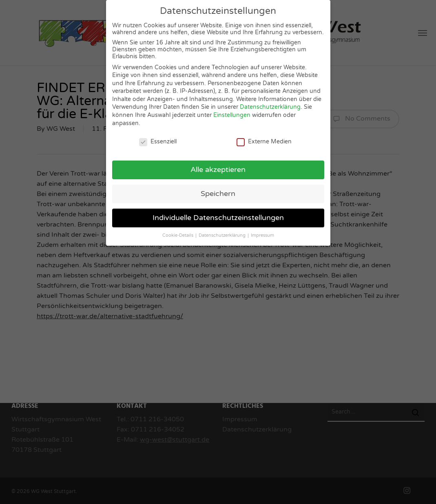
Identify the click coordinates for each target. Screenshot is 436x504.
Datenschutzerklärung (270, 106)
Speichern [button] (218, 193)
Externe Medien (264, 140)
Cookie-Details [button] (178, 234)
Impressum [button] (262, 234)
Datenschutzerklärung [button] (223, 234)
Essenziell (158, 140)
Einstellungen (232, 114)
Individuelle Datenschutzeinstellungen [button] (218, 217)
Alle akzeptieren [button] (218, 169)
